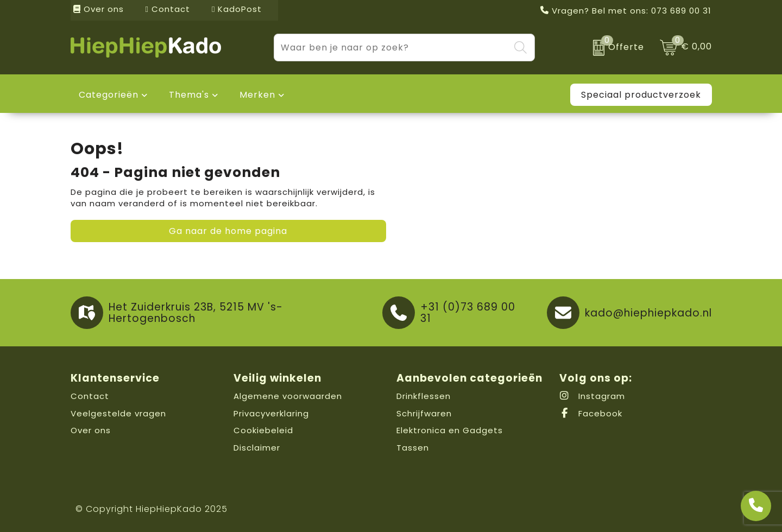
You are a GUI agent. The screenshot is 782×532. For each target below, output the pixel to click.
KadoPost (237, 9)
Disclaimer (257, 448)
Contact (168, 9)
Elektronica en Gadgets (450, 430)
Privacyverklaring (271, 413)
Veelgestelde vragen (118, 413)
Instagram (592, 396)
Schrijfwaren (424, 413)
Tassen (413, 448)
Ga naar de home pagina (228, 231)
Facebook (591, 413)
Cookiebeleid (263, 430)
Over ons (99, 9)
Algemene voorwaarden (288, 396)
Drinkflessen (424, 396)
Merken (257, 95)
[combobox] (392, 47)
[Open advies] (756, 506)
